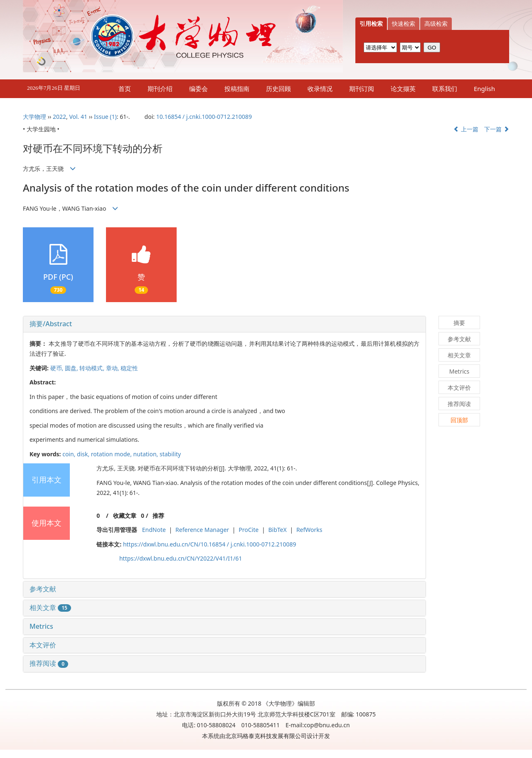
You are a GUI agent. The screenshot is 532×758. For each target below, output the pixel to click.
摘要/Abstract (51, 324)
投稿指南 (237, 89)
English (484, 89)
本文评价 (43, 645)
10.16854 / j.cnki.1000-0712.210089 (204, 117)
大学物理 (34, 117)
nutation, (147, 454)
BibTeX (277, 530)
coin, (70, 454)
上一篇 (466, 129)
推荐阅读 (49, 663)
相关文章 (50, 608)
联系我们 (445, 89)
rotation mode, (112, 454)
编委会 (198, 89)
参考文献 (43, 589)
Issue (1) (105, 117)
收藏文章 (125, 516)
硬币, (58, 368)
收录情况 (320, 89)
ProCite (249, 530)
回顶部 (459, 420)
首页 (125, 89)
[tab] (224, 324)
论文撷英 (403, 89)
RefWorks (309, 530)
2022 (59, 117)
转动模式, (92, 368)
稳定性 (129, 368)
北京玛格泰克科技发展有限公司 (266, 736)
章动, (113, 368)
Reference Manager (202, 530)
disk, (84, 454)
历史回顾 (278, 89)
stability (170, 454)
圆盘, (72, 368)
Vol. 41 (78, 117)
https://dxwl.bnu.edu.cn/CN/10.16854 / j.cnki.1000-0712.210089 (210, 544)
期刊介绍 (160, 89)
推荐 (158, 516)
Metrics (41, 626)
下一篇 (497, 129)
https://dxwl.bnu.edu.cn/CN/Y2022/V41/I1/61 (181, 558)
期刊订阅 (362, 89)
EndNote (154, 530)
